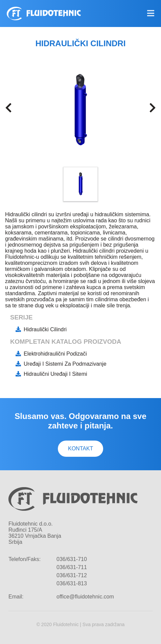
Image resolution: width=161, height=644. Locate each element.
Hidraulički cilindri (45, 329)
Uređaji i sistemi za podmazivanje (65, 364)
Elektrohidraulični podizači (55, 354)
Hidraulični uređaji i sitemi (55, 374)
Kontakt (80, 449)
